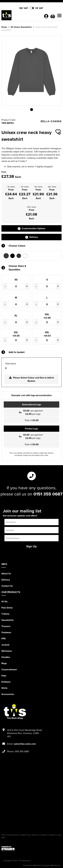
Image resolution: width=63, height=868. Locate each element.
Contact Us (7, 586)
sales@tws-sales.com (25, 744)
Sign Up (31, 546)
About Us (6, 574)
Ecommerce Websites (32, 865)
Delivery (32, 237)
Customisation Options (31, 228)
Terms (4, 835)
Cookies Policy (25, 835)
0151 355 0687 (48, 494)
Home (4, 27)
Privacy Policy (13, 835)
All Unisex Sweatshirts (21, 27)
